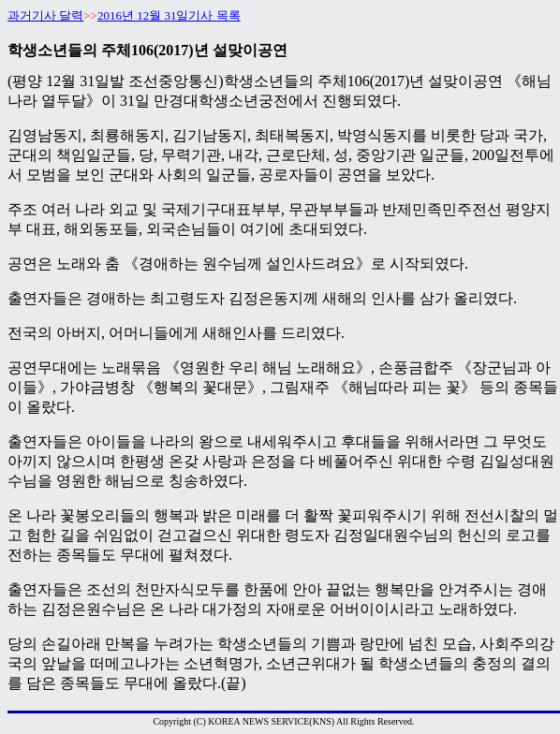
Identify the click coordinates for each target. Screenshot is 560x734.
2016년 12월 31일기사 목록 (169, 15)
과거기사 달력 (45, 15)
